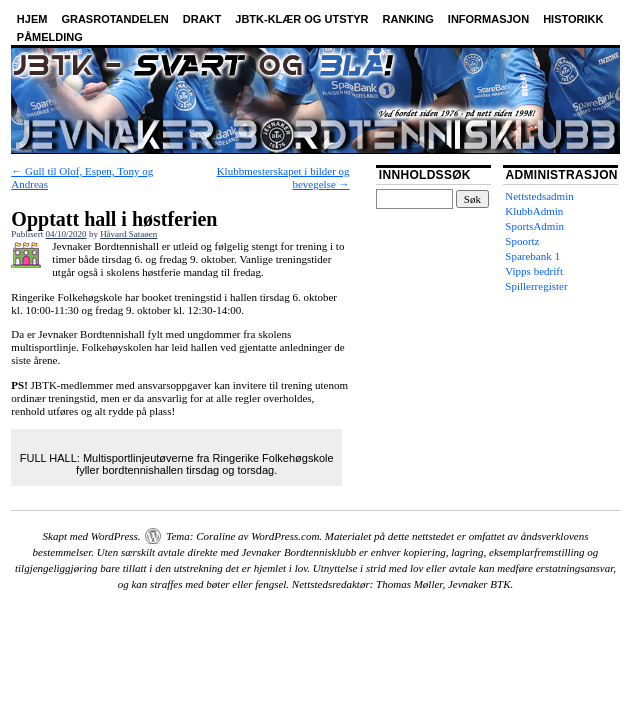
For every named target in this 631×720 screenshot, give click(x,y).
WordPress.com (285, 536)
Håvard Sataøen (128, 234)
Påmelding (50, 37)
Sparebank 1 (532, 256)
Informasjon (488, 19)
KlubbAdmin (534, 211)
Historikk (573, 19)
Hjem (32, 19)
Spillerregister (536, 286)
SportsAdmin (534, 226)
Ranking (408, 19)
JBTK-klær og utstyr (301, 19)
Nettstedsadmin (539, 196)
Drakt (202, 19)
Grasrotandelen (114, 19)
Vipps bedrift (534, 271)
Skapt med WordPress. (92, 536)
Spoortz (522, 241)
